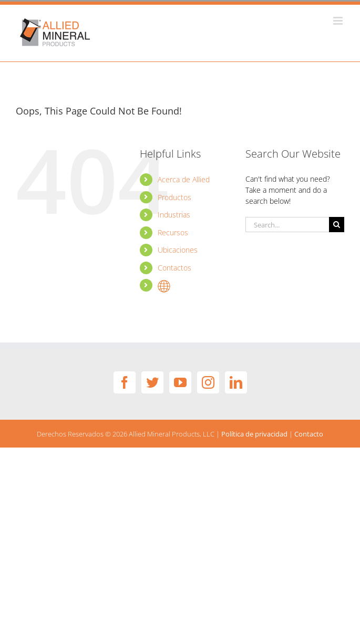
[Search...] (287, 225)
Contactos (174, 268)
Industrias (174, 215)
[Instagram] (208, 382)
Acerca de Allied (184, 179)
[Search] (337, 225)
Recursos (173, 232)
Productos (174, 197)
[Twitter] (152, 382)
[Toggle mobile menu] (339, 21)
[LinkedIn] (236, 382)
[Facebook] (125, 382)
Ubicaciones (178, 250)
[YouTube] (180, 382)
